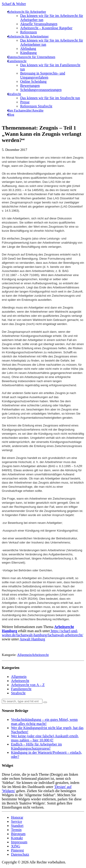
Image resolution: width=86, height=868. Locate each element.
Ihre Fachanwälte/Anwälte (26, 110)
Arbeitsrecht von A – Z (28, 685)
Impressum (19, 842)
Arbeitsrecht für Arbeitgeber (27, 12)
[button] (45, 702)
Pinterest (17, 850)
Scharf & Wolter (14, 4)
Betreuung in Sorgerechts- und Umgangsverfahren (43, 75)
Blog (11, 114)
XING (16, 846)
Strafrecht (14, 94)
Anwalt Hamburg (32, 639)
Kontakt (17, 838)
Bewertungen (30, 86)
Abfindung (28, 49)
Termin (16, 830)
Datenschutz (20, 854)
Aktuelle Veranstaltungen (39, 24)
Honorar (17, 817)
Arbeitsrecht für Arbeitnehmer (28, 36)
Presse (25, 102)
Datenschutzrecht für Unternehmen (31, 57)
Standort (17, 826)
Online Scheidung (33, 81)
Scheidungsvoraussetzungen (41, 90)
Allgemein (24, 655)
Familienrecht (17, 61)
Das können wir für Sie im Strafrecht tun (50, 98)
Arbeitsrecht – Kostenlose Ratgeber (46, 28)
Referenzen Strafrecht (36, 106)
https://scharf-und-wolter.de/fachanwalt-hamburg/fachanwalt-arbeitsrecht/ (43, 633)
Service (17, 821)
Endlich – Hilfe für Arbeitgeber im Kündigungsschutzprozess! (36, 746)
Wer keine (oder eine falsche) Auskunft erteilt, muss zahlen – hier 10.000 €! (45, 738)
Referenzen (29, 32)
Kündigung (28, 53)
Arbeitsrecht (40, 655)
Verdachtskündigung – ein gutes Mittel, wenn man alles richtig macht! (44, 722)
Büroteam (18, 834)
